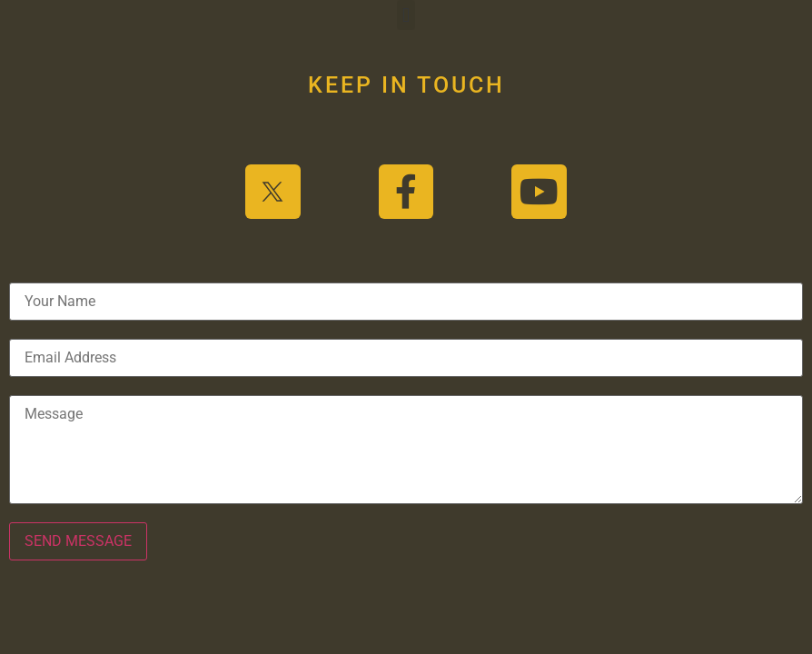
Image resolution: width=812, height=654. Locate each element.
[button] (406, 15)
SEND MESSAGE (78, 541)
